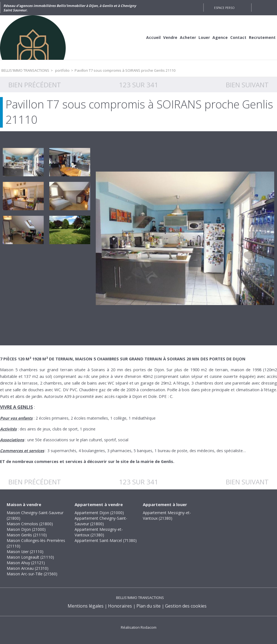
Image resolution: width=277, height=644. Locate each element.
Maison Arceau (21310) (28, 568)
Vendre (170, 37)
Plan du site (149, 606)
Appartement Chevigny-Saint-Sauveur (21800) (101, 521)
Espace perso (224, 8)
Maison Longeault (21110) (30, 557)
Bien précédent (35, 85)
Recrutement (262, 37)
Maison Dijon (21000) (26, 529)
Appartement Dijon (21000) (99, 513)
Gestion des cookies (186, 606)
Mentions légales (86, 606)
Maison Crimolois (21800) (30, 524)
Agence (220, 37)
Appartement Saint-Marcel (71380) (106, 540)
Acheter (188, 37)
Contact (238, 37)
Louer (204, 37)
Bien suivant (247, 85)
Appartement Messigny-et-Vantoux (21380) (99, 532)
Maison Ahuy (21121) (26, 563)
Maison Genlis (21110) (27, 535)
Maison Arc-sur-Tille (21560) (32, 574)
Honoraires (120, 606)
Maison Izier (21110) (25, 552)
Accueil (153, 37)
